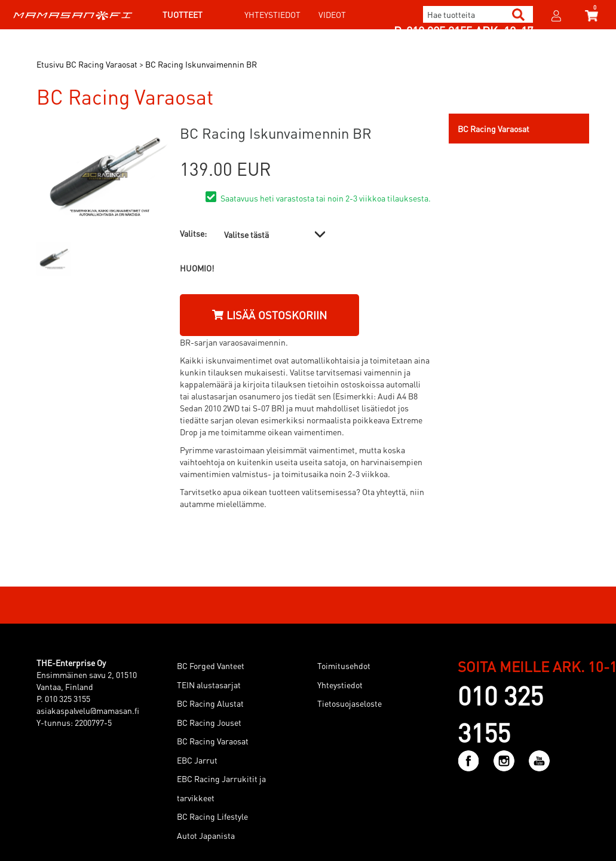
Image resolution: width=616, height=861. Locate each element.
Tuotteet (183, 14)
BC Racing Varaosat (213, 741)
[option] (53, 259)
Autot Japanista (206, 835)
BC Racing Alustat (210, 703)
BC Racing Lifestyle (212, 816)
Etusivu (50, 64)
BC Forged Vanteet (211, 665)
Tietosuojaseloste (350, 703)
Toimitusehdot (344, 665)
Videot (332, 14)
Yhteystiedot (272, 14)
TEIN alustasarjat (209, 685)
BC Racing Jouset (209, 722)
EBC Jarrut (197, 760)
